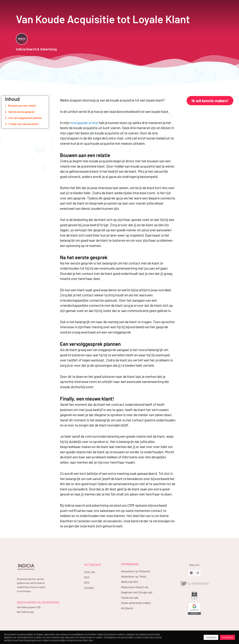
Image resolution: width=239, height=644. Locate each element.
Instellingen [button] (211, 637)
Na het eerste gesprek (22, 112)
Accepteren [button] (227, 637)
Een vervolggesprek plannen (25, 118)
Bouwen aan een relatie (22, 105)
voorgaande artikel (85, 123)
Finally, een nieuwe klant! (24, 124)
